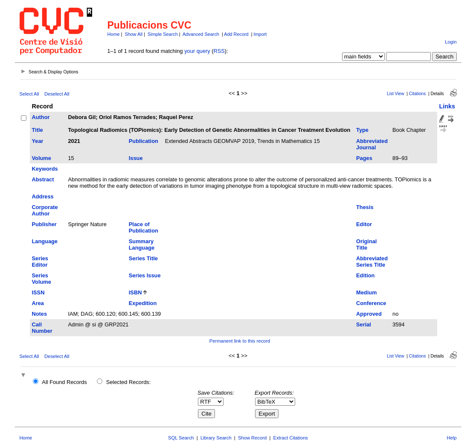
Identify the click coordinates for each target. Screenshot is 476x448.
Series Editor (40, 262)
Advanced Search (201, 34)
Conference (371, 303)
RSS (219, 51)
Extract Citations (291, 438)
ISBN (135, 292)
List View (396, 94)
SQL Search (181, 438)
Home (114, 34)
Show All (134, 34)
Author (41, 117)
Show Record (252, 438)
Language (45, 241)
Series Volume (42, 279)
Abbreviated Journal (372, 144)
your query (197, 51)
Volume (42, 158)
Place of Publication (144, 227)
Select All (29, 94)
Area (38, 303)
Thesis (365, 207)
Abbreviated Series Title (372, 262)
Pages (364, 158)
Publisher (44, 224)
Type (362, 130)
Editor (364, 224)
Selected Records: (129, 382)
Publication (144, 141)
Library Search (216, 438)
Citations (418, 94)
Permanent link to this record (240, 341)
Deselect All (57, 94)
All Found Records (64, 382)
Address (43, 196)
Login (451, 42)
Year (38, 141)
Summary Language (142, 244)
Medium (366, 292)
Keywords (45, 169)
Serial (364, 324)
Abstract (43, 179)
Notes (40, 314)
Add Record (236, 34)
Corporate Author (45, 210)
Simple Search (163, 34)
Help (451, 438)
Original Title (366, 244)
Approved (369, 314)
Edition (365, 275)
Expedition (143, 303)
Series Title (143, 258)
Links (447, 106)
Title (38, 130)
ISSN (38, 292)
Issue (136, 158)
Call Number (42, 328)
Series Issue (145, 275)
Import (260, 34)
